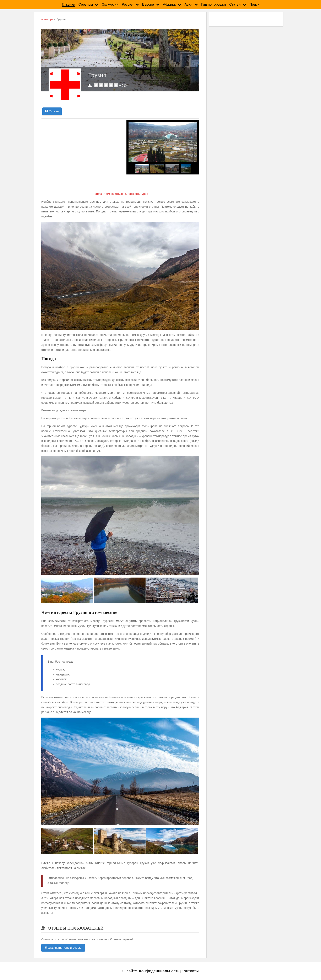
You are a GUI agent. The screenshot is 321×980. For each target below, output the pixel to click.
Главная (69, 4)
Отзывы (52, 111)
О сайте (130, 971)
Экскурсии (110, 4)
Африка (169, 4)
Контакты (190, 971)
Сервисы (86, 4)
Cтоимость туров (136, 194)
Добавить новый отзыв (63, 948)
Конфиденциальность (159, 971)
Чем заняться (114, 194)
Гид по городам (214, 4)
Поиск (254, 4)
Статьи (235, 4)
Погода (98, 194)
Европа (148, 4)
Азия (188, 4)
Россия (128, 4)
